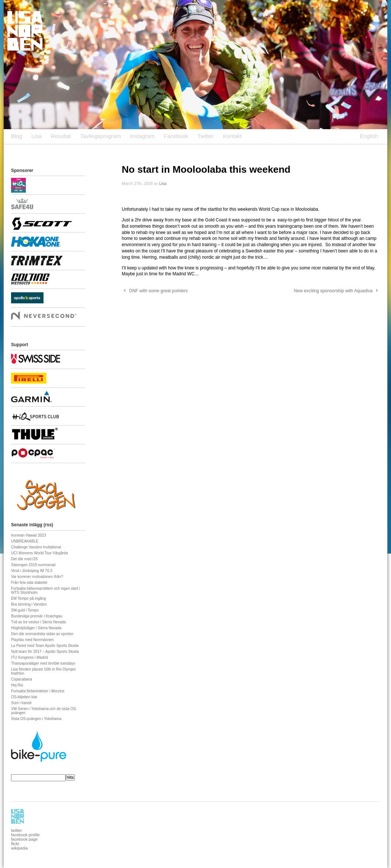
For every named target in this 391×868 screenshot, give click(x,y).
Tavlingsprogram (101, 136)
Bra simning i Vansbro (29, 604)
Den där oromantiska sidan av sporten (42, 634)
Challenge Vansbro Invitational (36, 547)
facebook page (24, 839)
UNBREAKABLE (25, 541)
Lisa (37, 136)
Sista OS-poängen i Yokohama (36, 719)
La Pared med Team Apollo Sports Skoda (45, 646)
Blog (17, 136)
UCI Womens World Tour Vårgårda (39, 553)
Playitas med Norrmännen (32, 640)
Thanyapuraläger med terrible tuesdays (43, 663)
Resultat (61, 136)
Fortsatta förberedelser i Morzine (38, 691)
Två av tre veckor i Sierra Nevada (38, 622)
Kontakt (232, 136)
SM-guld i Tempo (25, 610)
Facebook (176, 136)
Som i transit (21, 703)
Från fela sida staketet (29, 583)
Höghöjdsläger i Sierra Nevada (36, 628)
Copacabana (22, 679)
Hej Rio (17, 685)
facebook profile (25, 835)
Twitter (205, 136)
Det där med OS (24, 559)
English (369, 136)
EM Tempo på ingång (28, 598)
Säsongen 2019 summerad (33, 565)
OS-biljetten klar (24, 697)
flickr (15, 844)
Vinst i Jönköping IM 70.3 (32, 571)
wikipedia (19, 848)
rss (48, 525)
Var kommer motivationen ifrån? (37, 577)
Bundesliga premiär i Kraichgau (37, 616)
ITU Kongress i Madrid (29, 657)
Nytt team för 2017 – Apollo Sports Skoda (45, 652)
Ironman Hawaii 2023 (29, 535)
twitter (16, 830)
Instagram (143, 136)
